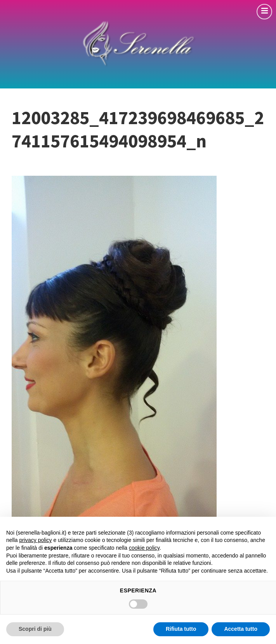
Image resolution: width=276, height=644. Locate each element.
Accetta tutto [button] (241, 629)
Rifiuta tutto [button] (181, 629)
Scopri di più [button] (35, 629)
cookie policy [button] (144, 548)
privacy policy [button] (35, 540)
